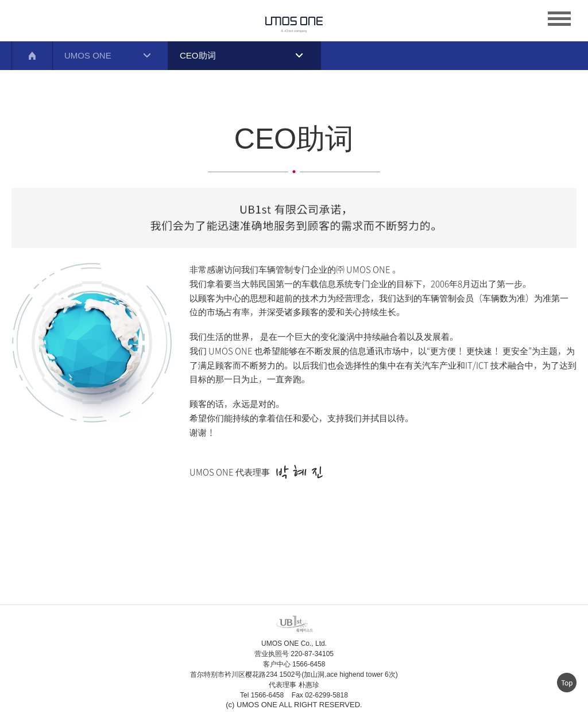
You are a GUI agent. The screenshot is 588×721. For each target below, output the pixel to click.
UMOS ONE (88, 55)
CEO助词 (198, 55)
